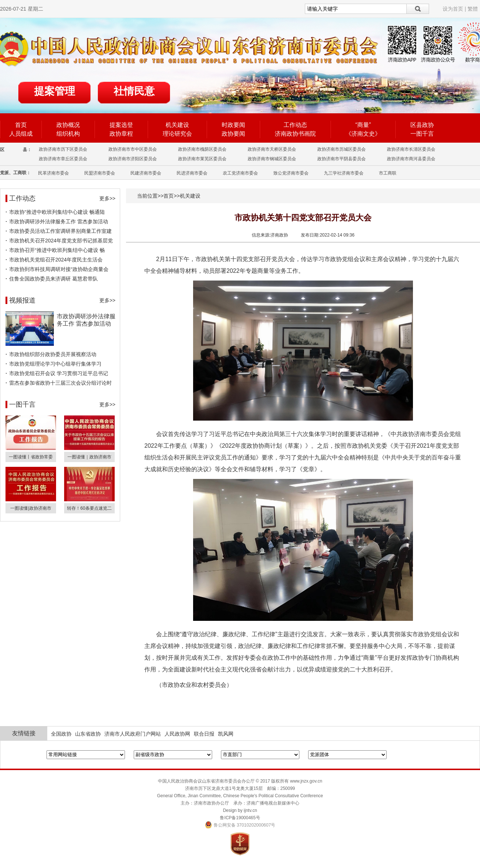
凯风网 (226, 734)
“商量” (363, 125)
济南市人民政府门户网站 (133, 734)
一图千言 (422, 134)
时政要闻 (233, 125)
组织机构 (68, 134)
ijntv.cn (250, 810)
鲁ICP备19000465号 (240, 818)
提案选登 (121, 125)
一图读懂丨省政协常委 (31, 457)
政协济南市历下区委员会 (63, 149)
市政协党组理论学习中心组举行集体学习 (55, 364)
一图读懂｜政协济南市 (89, 457)
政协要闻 (233, 134)
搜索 (418, 9)
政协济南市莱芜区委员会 (202, 159)
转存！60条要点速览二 (89, 508)
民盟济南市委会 (100, 173)
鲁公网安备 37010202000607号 (240, 825)
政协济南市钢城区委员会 (272, 159)
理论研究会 (177, 134)
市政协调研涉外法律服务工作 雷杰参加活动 (59, 221)
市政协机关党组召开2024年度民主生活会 (56, 260)
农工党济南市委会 (240, 173)
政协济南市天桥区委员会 (272, 149)
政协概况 (68, 125)
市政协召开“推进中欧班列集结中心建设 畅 (57, 250)
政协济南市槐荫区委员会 (202, 149)
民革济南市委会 (53, 173)
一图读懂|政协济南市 (31, 508)
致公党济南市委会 (291, 173)
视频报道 (22, 300)
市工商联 (388, 173)
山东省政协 (88, 734)
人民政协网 (177, 734)
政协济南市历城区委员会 (341, 149)
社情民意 (134, 91)
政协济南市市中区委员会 (133, 149)
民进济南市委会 (192, 173)
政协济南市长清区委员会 (411, 149)
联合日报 (204, 734)
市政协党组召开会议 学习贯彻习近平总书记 (59, 373)
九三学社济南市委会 (344, 173)
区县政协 (422, 125)
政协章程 (121, 134)
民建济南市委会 (146, 173)
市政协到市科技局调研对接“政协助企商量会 (59, 269)
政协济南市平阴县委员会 (341, 159)
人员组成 (21, 134)
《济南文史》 (363, 134)
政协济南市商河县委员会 (411, 159)
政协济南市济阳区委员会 (133, 159)
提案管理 (55, 91)
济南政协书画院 (295, 134)
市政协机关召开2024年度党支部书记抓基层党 (61, 241)
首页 (21, 125)
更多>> (107, 198)
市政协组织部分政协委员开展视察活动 (53, 354)
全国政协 (61, 734)
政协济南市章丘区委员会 (63, 159)
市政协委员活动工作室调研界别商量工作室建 (60, 231)
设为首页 (453, 9)
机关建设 (177, 125)
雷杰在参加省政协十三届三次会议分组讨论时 (60, 383)
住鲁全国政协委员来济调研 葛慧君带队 (53, 279)
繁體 (473, 9)
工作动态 (295, 125)
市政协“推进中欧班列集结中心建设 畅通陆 (57, 212)
